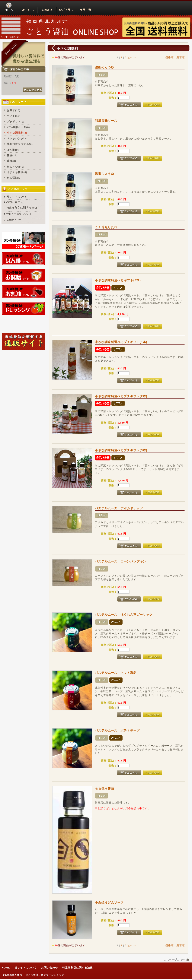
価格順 (169, 57)
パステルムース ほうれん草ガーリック (124, 615)
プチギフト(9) (16, 122)
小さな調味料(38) (18, 133)
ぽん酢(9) (13, 150)
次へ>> (132, 57)
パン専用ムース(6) (18, 127)
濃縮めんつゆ (105, 67)
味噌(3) (11, 161)
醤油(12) (12, 155)
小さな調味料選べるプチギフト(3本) (121, 450)
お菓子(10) (14, 110)
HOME (6, 968)
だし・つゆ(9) (16, 167)
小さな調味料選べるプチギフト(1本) (121, 342)
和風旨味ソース (106, 121)
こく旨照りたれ (106, 227)
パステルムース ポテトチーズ (117, 730)
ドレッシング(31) (18, 138)
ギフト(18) (14, 116)
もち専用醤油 (105, 788)
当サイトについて (26, 968)
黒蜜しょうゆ (105, 174)
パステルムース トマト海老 (116, 673)
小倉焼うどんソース (109, 903)
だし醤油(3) (14, 178)
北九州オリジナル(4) (20, 144)
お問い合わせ (49, 968)
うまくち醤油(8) (17, 172)
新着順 (181, 57)
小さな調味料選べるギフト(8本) (118, 280)
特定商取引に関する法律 (78, 968)
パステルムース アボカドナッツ (119, 508)
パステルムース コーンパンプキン (121, 561)
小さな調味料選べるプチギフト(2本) (121, 396)
